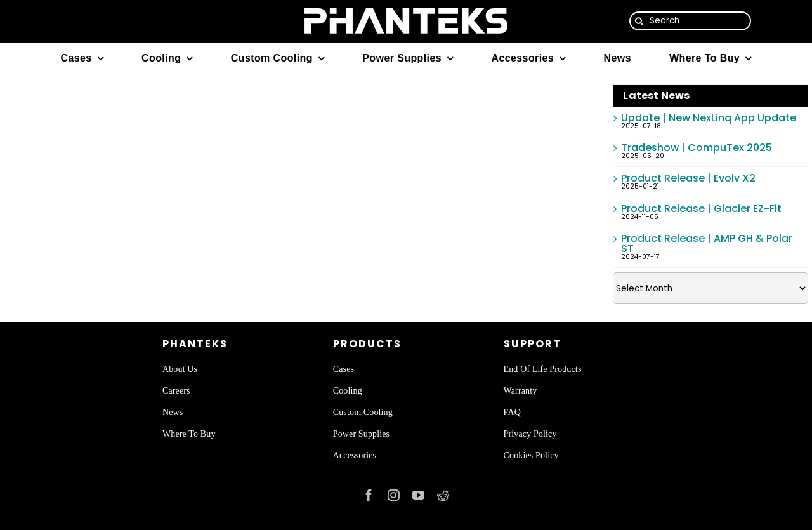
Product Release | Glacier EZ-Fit (701, 209)
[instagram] (394, 495)
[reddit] (443, 495)
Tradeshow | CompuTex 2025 (697, 148)
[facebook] (369, 495)
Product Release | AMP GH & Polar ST (707, 243)
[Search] (691, 21)
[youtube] (418, 495)
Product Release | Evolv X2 (688, 178)
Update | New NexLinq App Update (709, 118)
